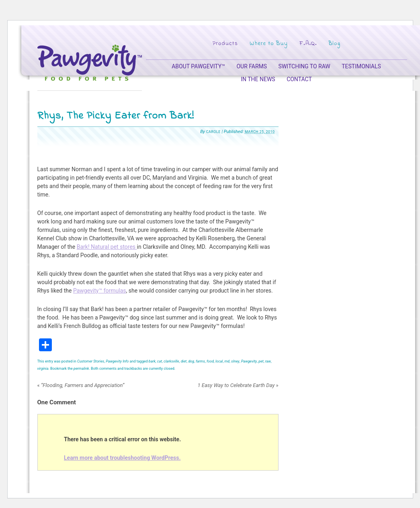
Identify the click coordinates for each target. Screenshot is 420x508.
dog (191, 361)
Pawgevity (249, 361)
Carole (213, 132)
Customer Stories (91, 361)
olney (235, 361)
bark (152, 361)
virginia (43, 369)
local (219, 361)
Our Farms (252, 66)
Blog (334, 44)
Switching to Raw (304, 66)
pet (261, 361)
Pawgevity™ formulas (100, 291)
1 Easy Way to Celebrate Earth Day (238, 385)
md (227, 361)
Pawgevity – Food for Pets (90, 62)
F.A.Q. (308, 44)
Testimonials (361, 66)
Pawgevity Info (117, 361)
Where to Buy (269, 44)
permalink (81, 369)
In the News (258, 79)
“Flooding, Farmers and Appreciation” (81, 385)
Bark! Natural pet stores (107, 247)
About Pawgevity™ (198, 66)
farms (200, 361)
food (210, 361)
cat (160, 361)
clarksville (171, 361)
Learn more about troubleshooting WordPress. (122, 458)
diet (184, 361)
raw (268, 361)
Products (225, 44)
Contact (299, 79)
